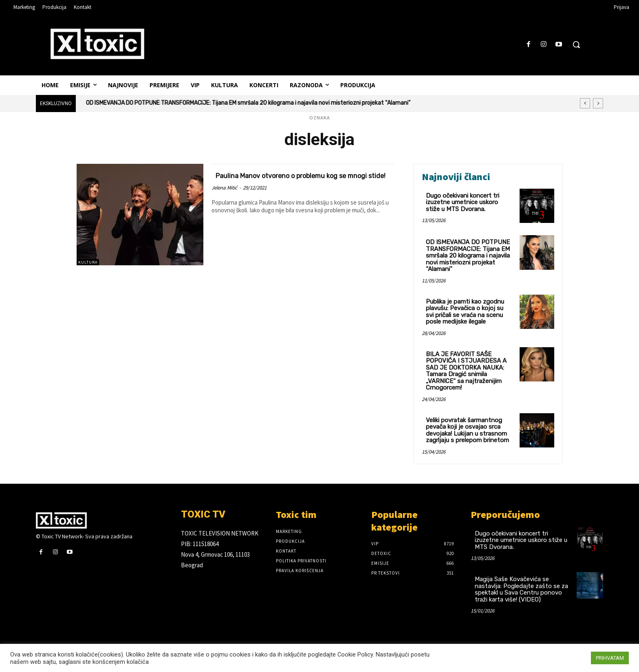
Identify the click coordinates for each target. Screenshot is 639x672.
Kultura (88, 262)
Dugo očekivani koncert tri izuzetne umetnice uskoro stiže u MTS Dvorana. (463, 202)
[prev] (585, 103)
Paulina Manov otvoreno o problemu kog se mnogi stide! (302, 180)
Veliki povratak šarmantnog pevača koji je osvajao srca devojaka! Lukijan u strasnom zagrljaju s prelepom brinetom (467, 430)
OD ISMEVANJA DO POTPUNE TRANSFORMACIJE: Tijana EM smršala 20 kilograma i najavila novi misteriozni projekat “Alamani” (248, 103)
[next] (598, 103)
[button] (576, 44)
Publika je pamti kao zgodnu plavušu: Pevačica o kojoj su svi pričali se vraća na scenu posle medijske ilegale (465, 312)
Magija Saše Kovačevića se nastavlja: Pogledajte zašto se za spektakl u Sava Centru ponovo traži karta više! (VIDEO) (521, 589)
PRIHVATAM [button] (610, 658)
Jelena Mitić (224, 197)
